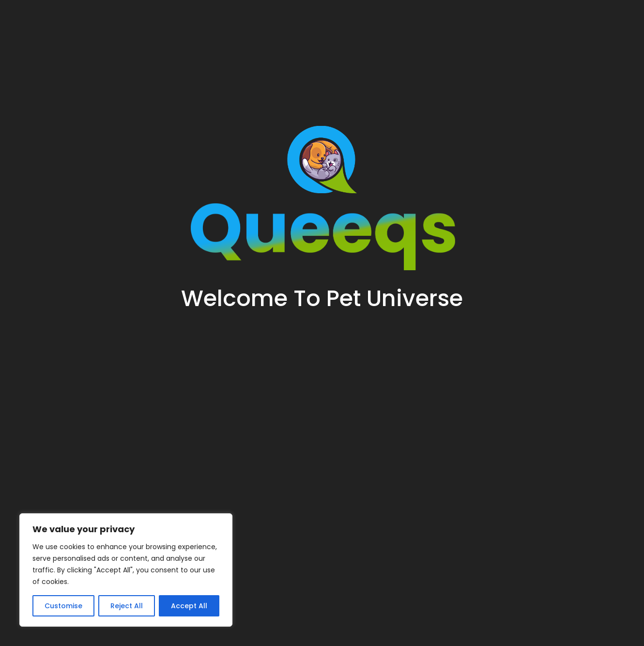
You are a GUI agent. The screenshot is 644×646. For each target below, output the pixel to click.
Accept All (189, 606)
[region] (126, 570)
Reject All (127, 606)
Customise (63, 606)
